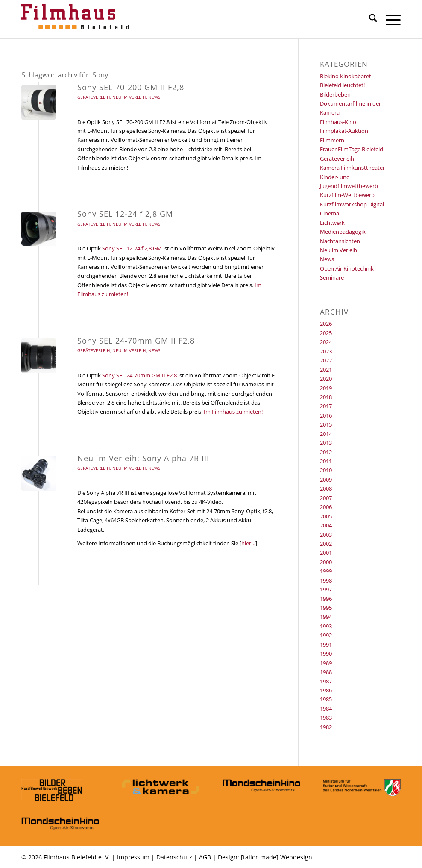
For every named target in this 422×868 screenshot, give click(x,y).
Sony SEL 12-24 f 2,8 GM (125, 214)
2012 (326, 452)
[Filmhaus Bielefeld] (77, 19)
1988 (326, 672)
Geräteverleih (94, 97)
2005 (326, 516)
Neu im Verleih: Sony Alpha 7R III (143, 458)
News (154, 97)
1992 (326, 635)
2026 (326, 324)
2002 (326, 544)
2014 (326, 434)
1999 (326, 571)
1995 (326, 608)
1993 (326, 626)
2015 (326, 424)
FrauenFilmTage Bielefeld (352, 149)
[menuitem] (369, 19)
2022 (326, 360)
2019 (326, 388)
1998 (326, 580)
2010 (326, 470)
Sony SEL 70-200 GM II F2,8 (131, 87)
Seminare (332, 277)
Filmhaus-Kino (338, 122)
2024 (326, 342)
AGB (205, 857)
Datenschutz (174, 857)
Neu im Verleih (129, 97)
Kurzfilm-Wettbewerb (347, 195)
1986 (326, 690)
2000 (326, 562)
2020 (326, 379)
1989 (326, 663)
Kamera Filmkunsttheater (352, 168)
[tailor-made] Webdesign (277, 857)
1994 (326, 617)
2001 (326, 553)
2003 (326, 535)
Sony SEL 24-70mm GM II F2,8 (136, 341)
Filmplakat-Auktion (344, 131)
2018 (326, 397)
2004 (326, 525)
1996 (326, 599)
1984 (326, 709)
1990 (326, 653)
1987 (326, 681)
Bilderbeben (335, 94)
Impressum (133, 857)
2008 (326, 488)
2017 (326, 406)
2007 (326, 498)
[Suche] (369, 19)
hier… (248, 543)
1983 (326, 718)
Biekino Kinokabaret (346, 76)
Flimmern (332, 140)
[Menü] (389, 19)
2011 (326, 461)
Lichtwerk (332, 223)
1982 (326, 727)
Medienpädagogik (343, 232)
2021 (326, 370)
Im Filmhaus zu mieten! (233, 412)
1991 (326, 644)
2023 (326, 351)
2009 (326, 480)
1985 (326, 699)
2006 (326, 507)
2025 (326, 333)
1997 (326, 589)
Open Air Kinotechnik (347, 268)
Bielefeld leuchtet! (342, 85)
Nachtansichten (340, 241)
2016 (326, 415)
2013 (326, 443)
